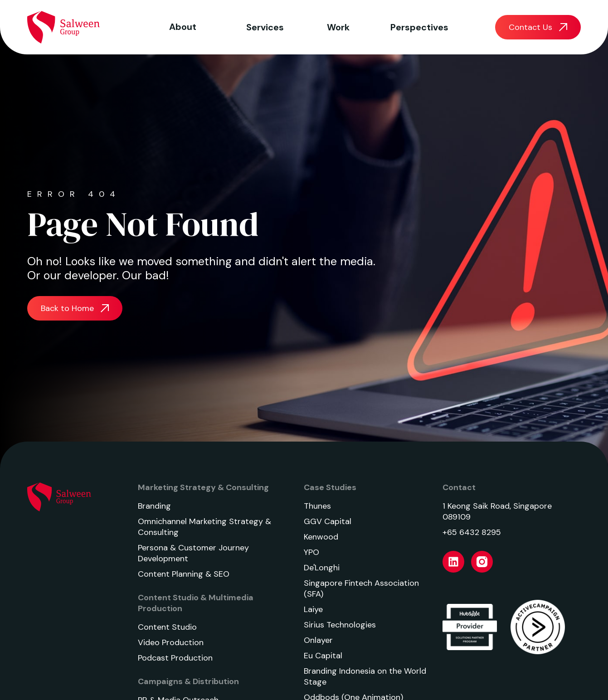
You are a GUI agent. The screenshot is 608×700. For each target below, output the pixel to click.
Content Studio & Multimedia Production (196, 603)
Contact (459, 487)
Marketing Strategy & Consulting (203, 487)
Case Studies (330, 487)
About (183, 27)
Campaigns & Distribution (188, 681)
